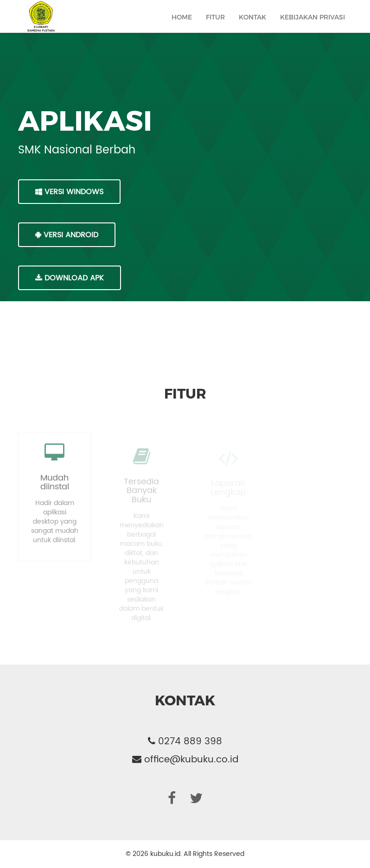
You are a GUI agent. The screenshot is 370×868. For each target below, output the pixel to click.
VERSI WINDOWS (69, 192)
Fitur (215, 26)
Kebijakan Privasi (313, 26)
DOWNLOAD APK (70, 278)
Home (182, 26)
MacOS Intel (63, 321)
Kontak (252, 26)
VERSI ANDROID (67, 235)
